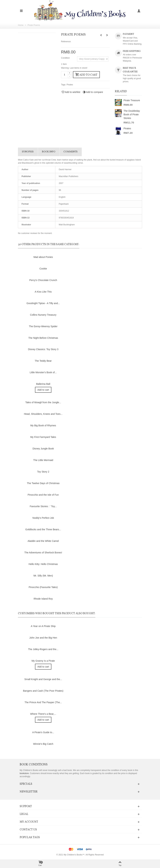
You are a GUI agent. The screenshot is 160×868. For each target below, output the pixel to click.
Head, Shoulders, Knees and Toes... (43, 414)
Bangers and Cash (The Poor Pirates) (43, 691)
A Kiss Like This (43, 292)
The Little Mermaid (43, 460)
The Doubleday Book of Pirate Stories (132, 114)
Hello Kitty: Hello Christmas (43, 564)
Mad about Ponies (43, 257)
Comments (71, 152)
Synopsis (28, 152)
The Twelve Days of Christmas (43, 483)
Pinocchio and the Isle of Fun (43, 495)
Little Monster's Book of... (43, 372)
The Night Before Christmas (43, 338)
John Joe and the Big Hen (43, 638)
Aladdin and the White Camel (43, 541)
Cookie (43, 269)
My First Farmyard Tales (43, 437)
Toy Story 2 (43, 472)
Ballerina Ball (43, 384)
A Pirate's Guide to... (43, 732)
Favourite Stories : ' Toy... (43, 506)
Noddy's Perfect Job (43, 518)
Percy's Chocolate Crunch (43, 280)
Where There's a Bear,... (43, 714)
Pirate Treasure (132, 100)
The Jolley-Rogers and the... (43, 649)
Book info (49, 152)
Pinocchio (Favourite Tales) (43, 587)
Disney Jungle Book (43, 449)
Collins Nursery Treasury (43, 315)
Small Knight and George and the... (43, 679)
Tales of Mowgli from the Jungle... (43, 402)
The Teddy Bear (43, 361)
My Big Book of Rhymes (43, 425)
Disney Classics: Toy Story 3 (43, 349)
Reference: (66, 42)
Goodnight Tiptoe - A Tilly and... (43, 303)
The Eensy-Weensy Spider (43, 326)
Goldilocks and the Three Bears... (43, 529)
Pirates (70, 85)
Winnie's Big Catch (43, 744)
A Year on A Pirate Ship (43, 626)
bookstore (24, 773)
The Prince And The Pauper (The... (43, 702)
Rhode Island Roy (43, 599)
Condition (66, 58)
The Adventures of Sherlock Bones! (43, 553)
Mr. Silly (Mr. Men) (43, 576)
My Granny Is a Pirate (43, 661)
